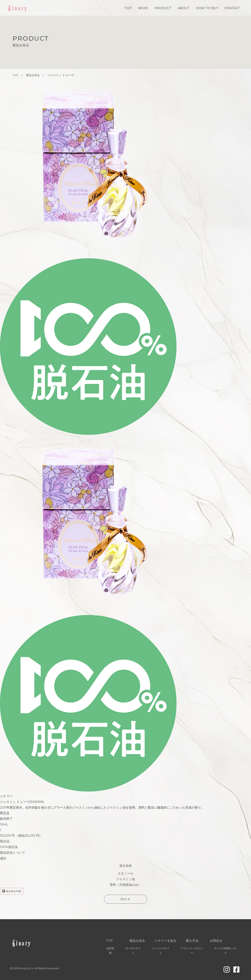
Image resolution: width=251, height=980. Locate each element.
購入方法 (192, 941)
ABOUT (184, 8)
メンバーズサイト (161, 951)
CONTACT (232, 8)
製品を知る (33, 75)
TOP (128, 8)
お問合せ (216, 941)
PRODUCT (163, 8)
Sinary (18, 8)
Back (125, 899)
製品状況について (13, 853)
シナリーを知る (166, 941)
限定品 (5, 841)
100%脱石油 (9, 847)
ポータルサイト (133, 951)
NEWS (143, 8)
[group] (42, 615)
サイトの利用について (226, 951)
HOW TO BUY (207, 8)
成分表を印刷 (12, 891)
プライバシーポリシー (192, 951)
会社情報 (110, 951)
